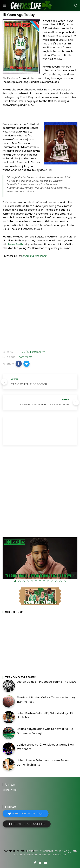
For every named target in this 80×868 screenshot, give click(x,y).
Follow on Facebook (28, 824)
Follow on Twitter (28, 813)
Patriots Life (31, 855)
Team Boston (59, 855)
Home (30, 851)
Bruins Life (44, 855)
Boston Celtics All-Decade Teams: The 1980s (46, 682)
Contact (48, 851)
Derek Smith (15, 244)
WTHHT (38, 851)
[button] (19, 364)
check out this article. (35, 256)
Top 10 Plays (61, 851)
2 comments (24, 357)
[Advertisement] (40, 304)
